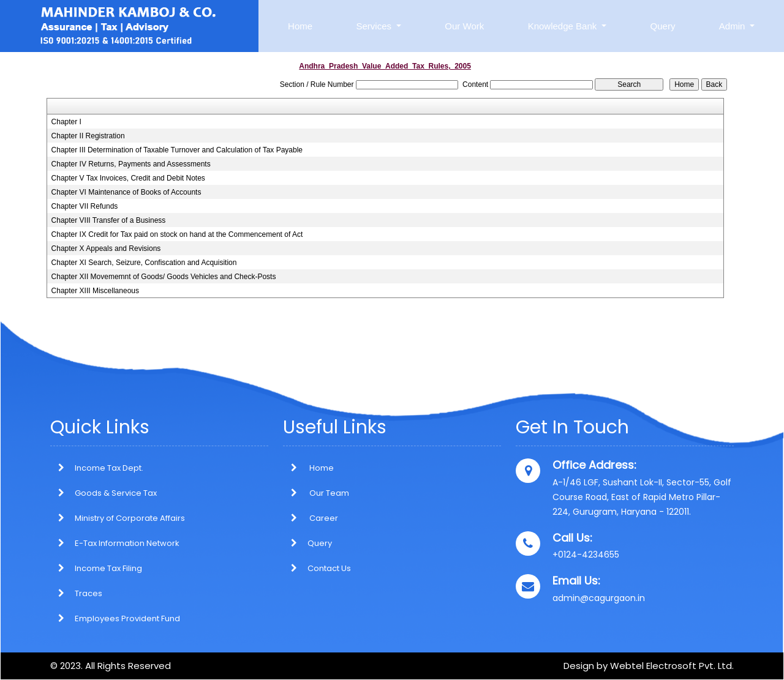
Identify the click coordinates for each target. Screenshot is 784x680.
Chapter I (66, 122)
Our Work (464, 26)
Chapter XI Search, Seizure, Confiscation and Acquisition (144, 263)
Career (311, 518)
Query (663, 26)
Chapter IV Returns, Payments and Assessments (131, 164)
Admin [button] (733, 26)
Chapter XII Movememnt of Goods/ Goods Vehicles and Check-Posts (164, 277)
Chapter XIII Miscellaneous (95, 291)
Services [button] (375, 26)
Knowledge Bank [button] (564, 26)
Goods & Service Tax (116, 493)
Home (300, 26)
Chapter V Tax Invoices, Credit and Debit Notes (128, 178)
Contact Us (317, 568)
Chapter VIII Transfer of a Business (109, 220)
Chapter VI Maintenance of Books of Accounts (126, 192)
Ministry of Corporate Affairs (130, 518)
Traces (89, 593)
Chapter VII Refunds (85, 206)
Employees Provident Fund (127, 618)
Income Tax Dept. (109, 468)
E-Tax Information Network (127, 543)
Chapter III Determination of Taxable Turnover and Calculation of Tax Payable (177, 150)
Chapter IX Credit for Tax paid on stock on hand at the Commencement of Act (177, 234)
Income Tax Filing (108, 568)
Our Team (316, 493)
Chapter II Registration (88, 136)
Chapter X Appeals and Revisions (106, 248)
